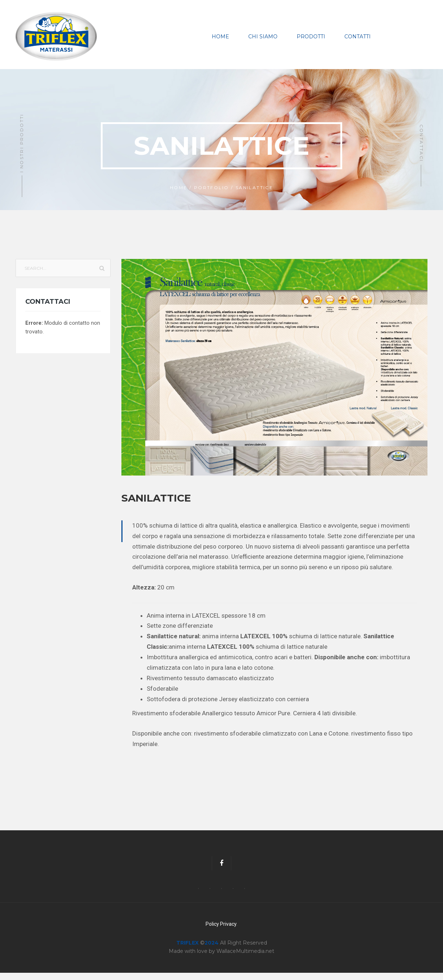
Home (220, 40)
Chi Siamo (263, 40)
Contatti (358, 40)
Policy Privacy (221, 931)
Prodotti (311, 40)
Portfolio (212, 195)
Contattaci (422, 150)
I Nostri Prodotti (21, 150)
